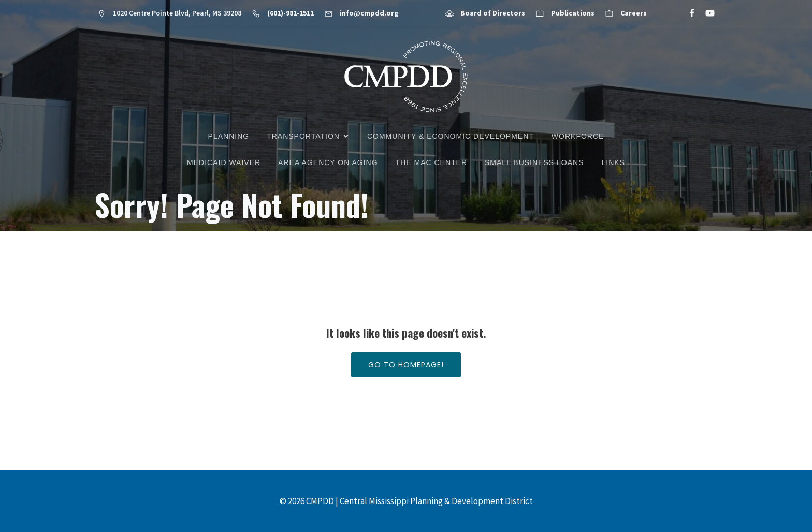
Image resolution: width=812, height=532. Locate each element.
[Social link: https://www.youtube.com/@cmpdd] (706, 13)
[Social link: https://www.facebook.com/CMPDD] (687, 13)
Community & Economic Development (451, 136)
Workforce (578, 136)
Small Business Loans (534, 162)
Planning (229, 136)
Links (613, 162)
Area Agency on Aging (328, 162)
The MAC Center (431, 162)
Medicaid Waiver (224, 162)
